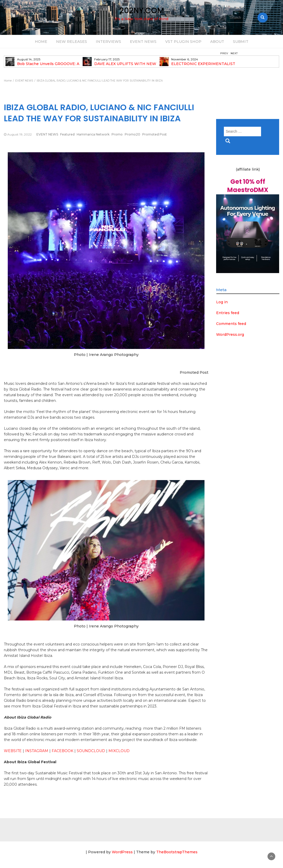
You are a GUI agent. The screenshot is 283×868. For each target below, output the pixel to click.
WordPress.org (230, 335)
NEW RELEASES (72, 42)
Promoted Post (155, 134)
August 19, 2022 (19, 134)
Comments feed (231, 324)
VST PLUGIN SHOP (183, 42)
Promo (117, 134)
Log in (222, 302)
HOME (41, 42)
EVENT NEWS (143, 42)
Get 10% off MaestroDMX (248, 186)
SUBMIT (241, 42)
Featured (67, 134)
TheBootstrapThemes (177, 852)
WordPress (122, 852)
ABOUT (217, 42)
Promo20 (132, 134)
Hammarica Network (93, 134)
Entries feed (228, 313)
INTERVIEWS (108, 42)
